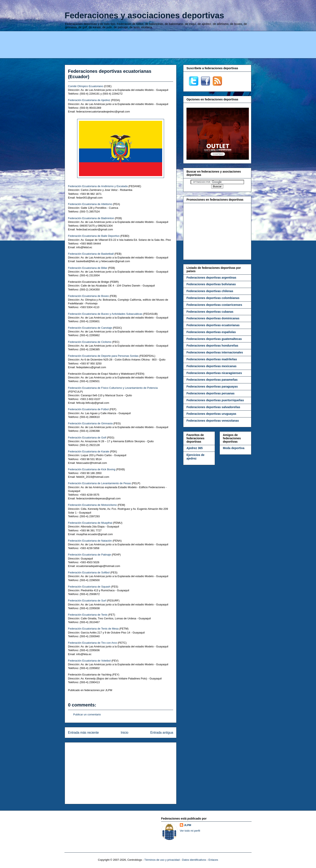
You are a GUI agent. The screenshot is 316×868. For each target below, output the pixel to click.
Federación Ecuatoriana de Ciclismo (90, 342)
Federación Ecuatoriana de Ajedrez (89, 100)
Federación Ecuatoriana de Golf (87, 438)
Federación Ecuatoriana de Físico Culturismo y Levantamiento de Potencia (113, 388)
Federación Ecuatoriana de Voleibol (89, 661)
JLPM (188, 825)
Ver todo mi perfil (190, 831)
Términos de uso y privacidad (162, 860)
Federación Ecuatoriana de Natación (90, 541)
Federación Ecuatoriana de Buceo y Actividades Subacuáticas (105, 314)
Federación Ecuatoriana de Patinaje (89, 555)
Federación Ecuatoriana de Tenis (88, 615)
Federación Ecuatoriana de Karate (89, 451)
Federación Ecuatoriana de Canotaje (90, 328)
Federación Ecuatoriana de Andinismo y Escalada (98, 186)
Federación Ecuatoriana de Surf (87, 601)
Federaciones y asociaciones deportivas (144, 15)
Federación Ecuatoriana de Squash (89, 587)
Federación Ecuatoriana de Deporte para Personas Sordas (103, 356)
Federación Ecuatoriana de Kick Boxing (92, 469)
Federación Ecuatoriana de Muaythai (90, 523)
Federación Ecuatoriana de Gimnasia (90, 423)
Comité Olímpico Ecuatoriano (86, 86)
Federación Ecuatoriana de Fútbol (88, 409)
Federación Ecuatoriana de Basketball (91, 254)
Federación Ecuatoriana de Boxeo (88, 296)
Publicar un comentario (87, 714)
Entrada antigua (162, 733)
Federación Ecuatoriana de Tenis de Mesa (93, 629)
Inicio (125, 733)
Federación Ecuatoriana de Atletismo (90, 204)
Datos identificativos (194, 860)
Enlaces (213, 860)
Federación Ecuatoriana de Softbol (89, 572)
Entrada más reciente (83, 733)
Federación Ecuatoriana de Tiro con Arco (93, 643)
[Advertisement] (158, 44)
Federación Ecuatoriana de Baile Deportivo (94, 236)
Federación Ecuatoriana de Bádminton (91, 218)
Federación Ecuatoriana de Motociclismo (92, 505)
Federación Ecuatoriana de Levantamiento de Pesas (99, 483)
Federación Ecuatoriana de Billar (88, 268)
